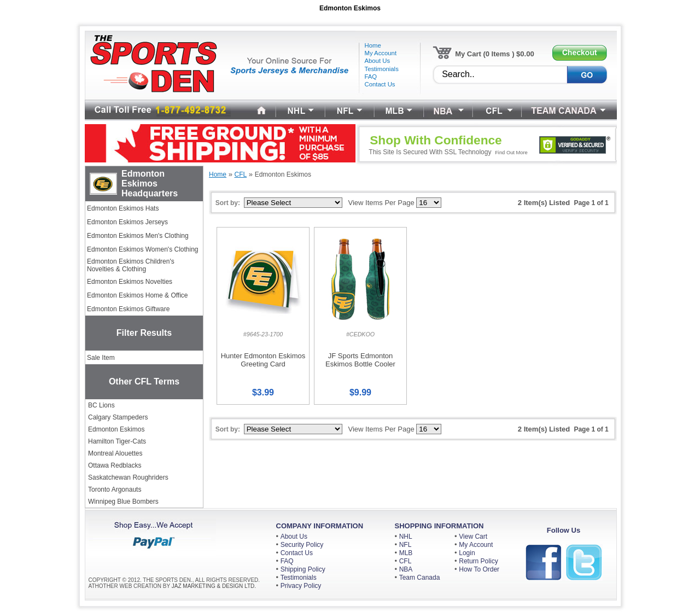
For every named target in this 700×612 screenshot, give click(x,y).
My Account (476, 545)
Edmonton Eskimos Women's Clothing (143, 249)
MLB (406, 553)
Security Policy (302, 545)
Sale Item (101, 358)
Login (467, 553)
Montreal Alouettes (115, 453)
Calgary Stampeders (118, 417)
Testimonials (299, 578)
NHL (406, 537)
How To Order (479, 569)
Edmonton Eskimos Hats (123, 208)
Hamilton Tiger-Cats (117, 441)
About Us (294, 537)
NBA (406, 569)
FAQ (287, 561)
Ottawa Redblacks (115, 465)
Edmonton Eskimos (116, 429)
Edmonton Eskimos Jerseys (127, 222)
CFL (406, 561)
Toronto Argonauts (115, 489)
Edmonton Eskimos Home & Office (138, 295)
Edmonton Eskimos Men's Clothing (138, 236)
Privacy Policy (301, 586)
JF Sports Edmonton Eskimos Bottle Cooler (360, 360)
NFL (406, 545)
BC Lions (101, 405)
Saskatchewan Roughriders (128, 477)
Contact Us (297, 553)
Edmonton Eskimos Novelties (130, 282)
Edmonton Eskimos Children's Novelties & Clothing (131, 265)
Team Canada (420, 578)
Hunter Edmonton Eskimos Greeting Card (263, 360)
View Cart (473, 537)
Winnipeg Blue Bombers (123, 502)
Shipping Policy (303, 569)
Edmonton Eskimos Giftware (128, 309)
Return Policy (478, 561)
